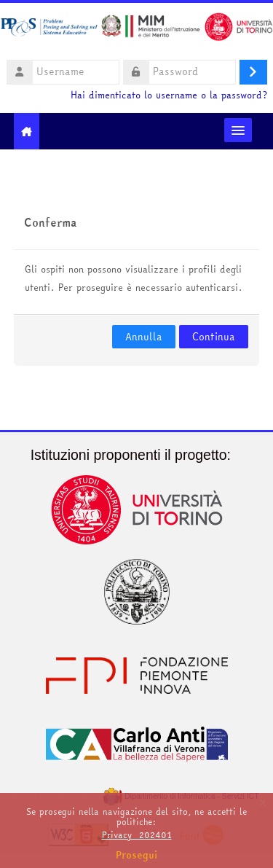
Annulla (144, 337)
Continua (214, 337)
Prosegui (137, 855)
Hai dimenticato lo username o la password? (169, 95)
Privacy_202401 (137, 835)
